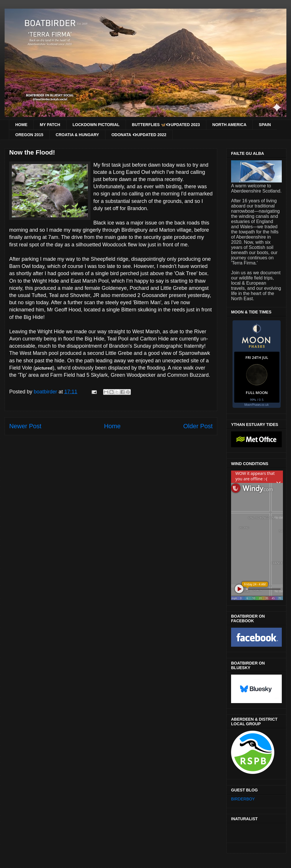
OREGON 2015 (29, 135)
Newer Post (25, 426)
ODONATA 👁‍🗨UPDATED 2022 (139, 135)
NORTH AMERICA (229, 125)
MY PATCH (50, 125)
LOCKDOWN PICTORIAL (96, 125)
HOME (21, 125)
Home (112, 426)
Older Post (198, 426)
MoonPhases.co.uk (257, 405)
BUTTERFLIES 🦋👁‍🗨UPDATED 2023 (166, 125)
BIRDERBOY (243, 799)
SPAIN (265, 125)
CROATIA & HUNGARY (77, 135)
